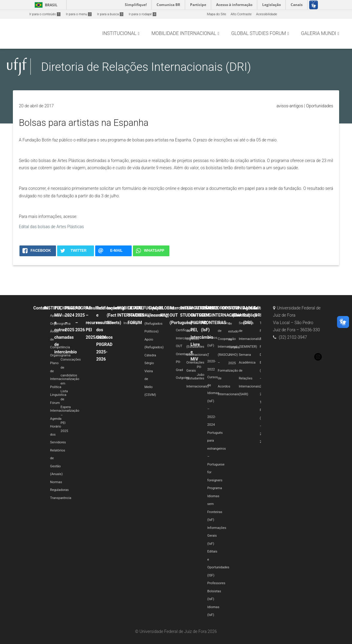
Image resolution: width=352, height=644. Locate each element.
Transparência (61, 498)
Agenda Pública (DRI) (250, 315)
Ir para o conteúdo (45, 14)
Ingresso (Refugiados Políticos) (153, 323)
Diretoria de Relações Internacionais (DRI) (146, 67)
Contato (41, 308)
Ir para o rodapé (142, 14)
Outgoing (183, 378)
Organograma (60, 324)
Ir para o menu (79, 14)
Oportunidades (320, 106)
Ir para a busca (110, 14)
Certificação (185, 330)
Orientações (185, 354)
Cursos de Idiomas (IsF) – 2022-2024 (213, 401)
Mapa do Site (216, 14)
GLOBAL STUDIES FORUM (136, 315)
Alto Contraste (241, 14)
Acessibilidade (266, 14)
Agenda (56, 419)
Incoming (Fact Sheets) (115, 315)
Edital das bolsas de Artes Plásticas (51, 227)
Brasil (45, 5)
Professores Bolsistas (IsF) (216, 591)
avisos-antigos (290, 106)
